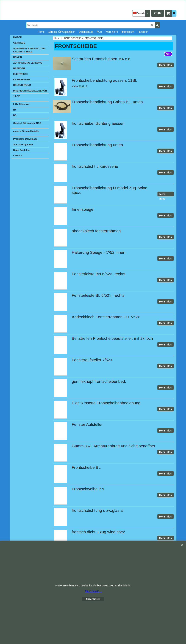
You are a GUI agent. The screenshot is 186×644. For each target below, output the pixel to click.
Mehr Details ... (93, 591)
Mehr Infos (166, 65)
